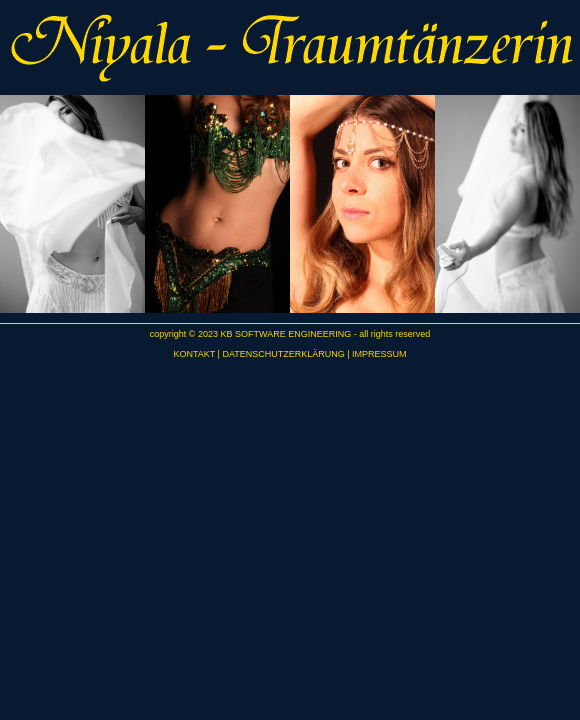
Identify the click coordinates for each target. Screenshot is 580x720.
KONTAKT (194, 354)
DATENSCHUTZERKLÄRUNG (283, 354)
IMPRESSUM (379, 354)
